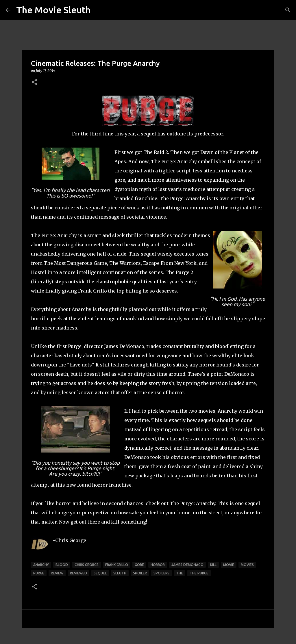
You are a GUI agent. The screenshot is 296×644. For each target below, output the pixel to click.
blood (62, 565)
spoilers (161, 573)
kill (213, 565)
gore (139, 565)
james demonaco (187, 565)
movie (229, 565)
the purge (199, 573)
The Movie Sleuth (53, 10)
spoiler (140, 573)
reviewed (78, 573)
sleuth (120, 573)
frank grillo (117, 565)
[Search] (288, 10)
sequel (100, 573)
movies (247, 565)
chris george (87, 565)
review (57, 573)
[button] (34, 82)
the (180, 573)
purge (39, 573)
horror (158, 565)
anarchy (41, 565)
